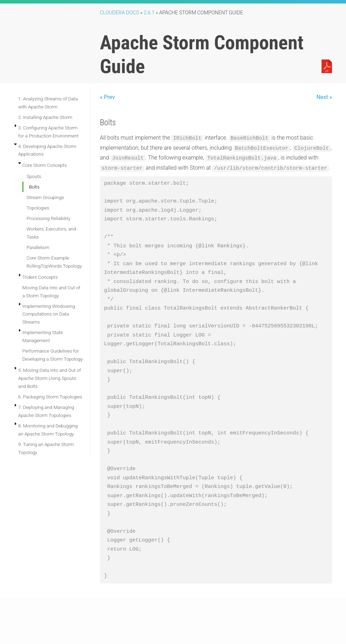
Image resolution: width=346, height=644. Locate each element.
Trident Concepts (40, 277)
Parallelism (38, 247)
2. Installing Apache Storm (45, 117)
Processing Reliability (48, 218)
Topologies (38, 208)
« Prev (107, 97)
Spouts (34, 176)
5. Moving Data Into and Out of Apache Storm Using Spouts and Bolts (50, 378)
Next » (324, 97)
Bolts (34, 187)
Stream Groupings (45, 197)
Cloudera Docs (120, 13)
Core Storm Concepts (45, 165)
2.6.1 (149, 13)
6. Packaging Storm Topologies (50, 397)
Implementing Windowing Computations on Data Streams (49, 314)
